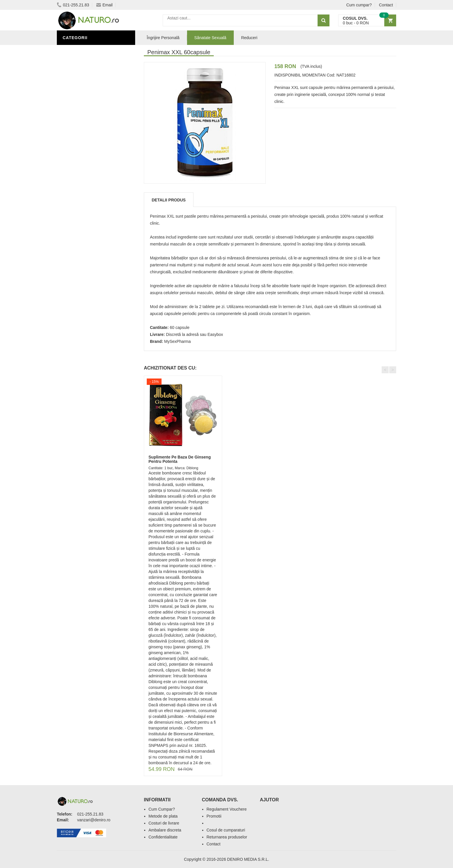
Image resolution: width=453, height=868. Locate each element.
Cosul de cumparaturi (226, 830)
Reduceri (249, 38)
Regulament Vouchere (227, 809)
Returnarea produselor (227, 837)
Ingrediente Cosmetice (91, 215)
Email (104, 5)
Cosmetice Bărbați (86, 241)
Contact (386, 5)
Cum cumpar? (359, 5)
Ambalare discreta (165, 830)
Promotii (214, 816)
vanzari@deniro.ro (94, 820)
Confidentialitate (163, 837)
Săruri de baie (81, 233)
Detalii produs (169, 200)
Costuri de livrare (164, 823)
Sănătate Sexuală (85, 50)
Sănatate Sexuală (210, 38)
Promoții (74, 198)
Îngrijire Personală (88, 207)
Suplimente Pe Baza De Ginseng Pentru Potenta (180, 459)
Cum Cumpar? (162, 809)
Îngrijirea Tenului (85, 224)
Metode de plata (163, 816)
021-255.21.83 (73, 5)
